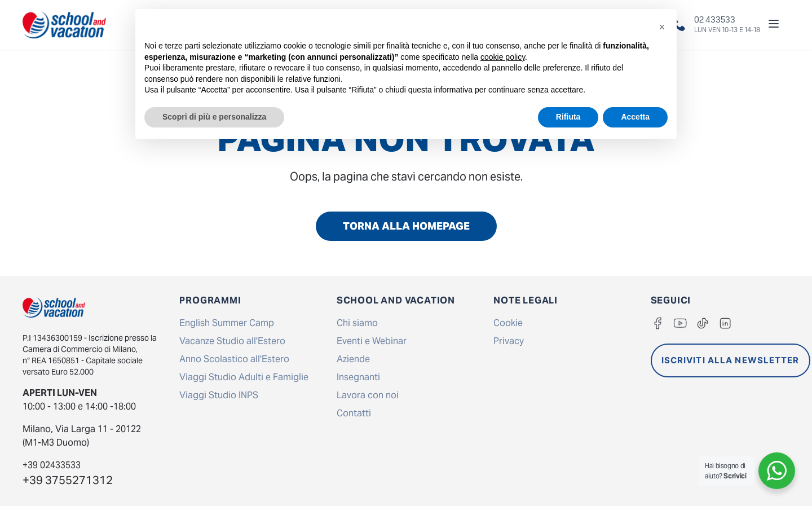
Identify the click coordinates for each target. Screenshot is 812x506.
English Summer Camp (227, 323)
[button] (662, 27)
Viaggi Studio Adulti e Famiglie (244, 377)
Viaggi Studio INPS (219, 395)
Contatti (354, 413)
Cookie (508, 323)
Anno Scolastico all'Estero (234, 359)
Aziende (353, 359)
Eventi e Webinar (372, 341)
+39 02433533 (52, 465)
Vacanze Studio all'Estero (232, 341)
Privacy (509, 341)
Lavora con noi (368, 395)
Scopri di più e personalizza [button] (214, 117)
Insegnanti (358, 377)
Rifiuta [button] (568, 117)
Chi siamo (357, 323)
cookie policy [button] (503, 57)
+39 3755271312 (68, 480)
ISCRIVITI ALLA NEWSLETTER (731, 360)
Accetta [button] (635, 117)
